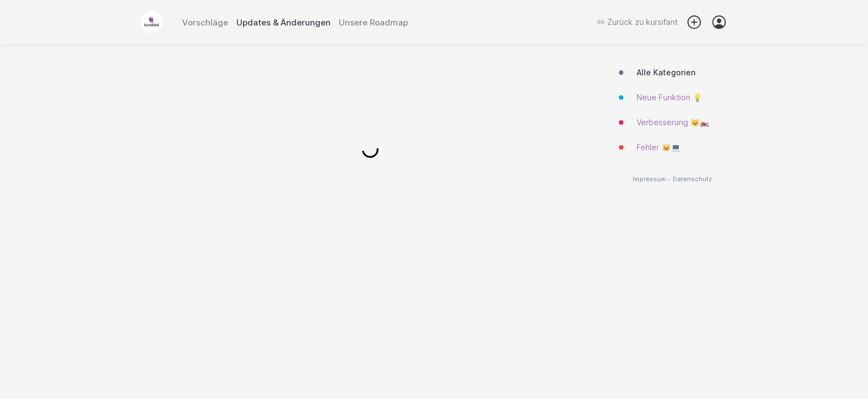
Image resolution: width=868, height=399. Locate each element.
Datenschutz (692, 179)
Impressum (649, 179)
